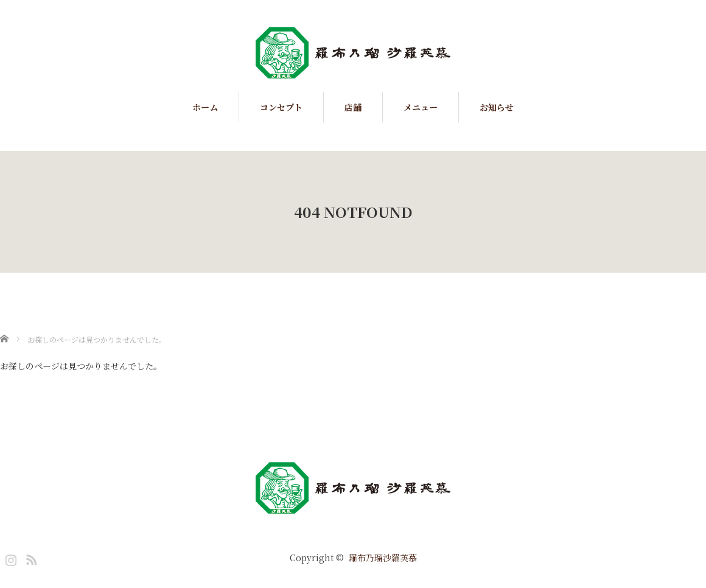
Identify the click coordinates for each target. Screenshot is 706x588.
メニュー (421, 107)
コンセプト (281, 107)
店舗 (353, 107)
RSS (30, 558)
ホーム (205, 107)
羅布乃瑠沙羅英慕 (383, 558)
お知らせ (497, 107)
